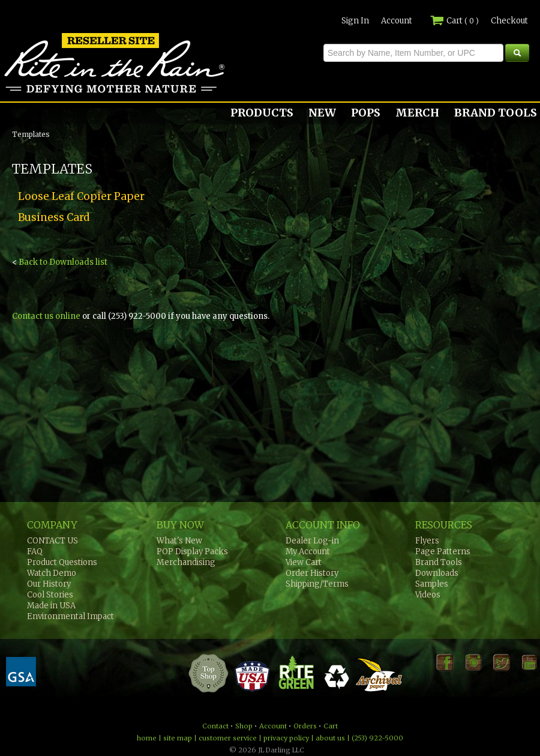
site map (178, 738)
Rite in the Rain (43, 92)
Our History (49, 584)
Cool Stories (50, 595)
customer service (228, 738)
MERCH (417, 113)
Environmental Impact (70, 616)
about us (330, 738)
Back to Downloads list (63, 262)
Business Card (54, 217)
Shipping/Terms (317, 584)
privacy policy (286, 738)
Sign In (355, 21)
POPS (366, 113)
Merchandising (186, 562)
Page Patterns (443, 552)
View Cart (304, 562)
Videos (428, 595)
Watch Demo (52, 573)
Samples (432, 584)
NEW (322, 113)
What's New (179, 541)
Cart (454, 21)
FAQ (35, 552)
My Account (308, 552)
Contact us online (46, 316)
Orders (305, 726)
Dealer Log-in (312, 541)
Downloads (437, 573)
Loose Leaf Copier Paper (81, 196)
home (147, 738)
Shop (244, 726)
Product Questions (62, 562)
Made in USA (51, 606)
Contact (215, 726)
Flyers (427, 541)
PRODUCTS (262, 113)
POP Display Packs (192, 552)
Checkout (509, 21)
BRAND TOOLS (496, 113)
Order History (312, 573)
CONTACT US (52, 541)
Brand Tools (439, 562)
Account (397, 21)
